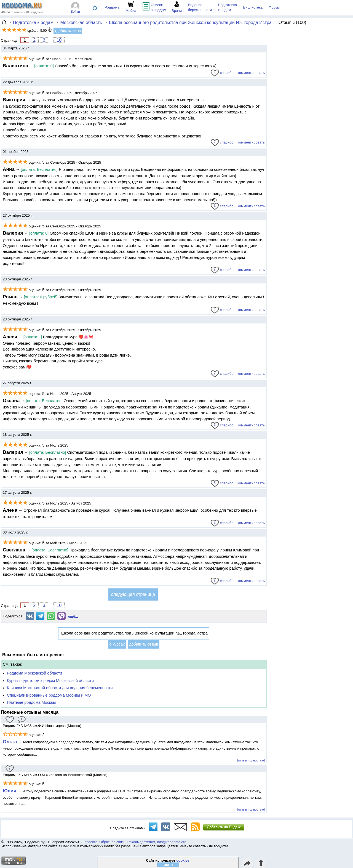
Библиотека (253, 7)
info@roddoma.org (172, 842)
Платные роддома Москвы (31, 702)
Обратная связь (112, 842)
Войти (75, 12)
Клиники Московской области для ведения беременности (60, 688)
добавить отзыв (144, 644)
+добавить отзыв (68, 31)
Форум (274, 7)
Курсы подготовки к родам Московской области (50, 681)
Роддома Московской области (34, 673)
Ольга (10, 742)
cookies (183, 860)
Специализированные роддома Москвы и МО (49, 695)
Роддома (112, 7)
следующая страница (133, 594)
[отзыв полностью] (251, 760)
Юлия (10, 791)
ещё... (73, 616)
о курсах (117, 644)
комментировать (251, 73)
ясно (168, 865)
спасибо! (223, 73)
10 (59, 40)
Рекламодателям (141, 842)
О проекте (89, 842)
